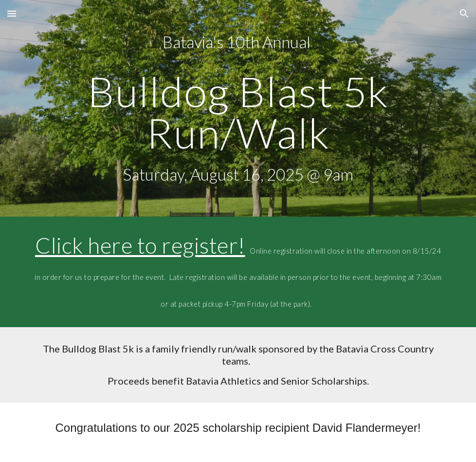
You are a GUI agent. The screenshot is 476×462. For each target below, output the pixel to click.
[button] (12, 13)
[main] (238, 108)
